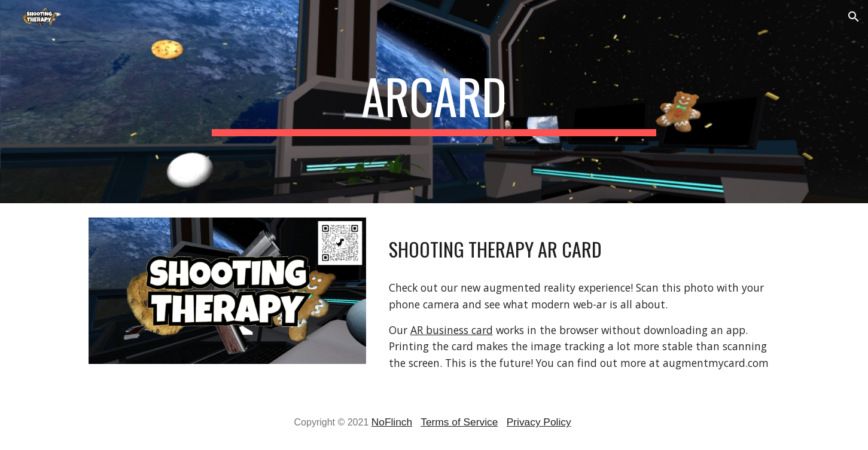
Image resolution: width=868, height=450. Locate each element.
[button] (854, 17)
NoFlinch (392, 422)
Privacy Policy (539, 422)
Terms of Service (459, 422)
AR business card (452, 330)
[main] (434, 102)
